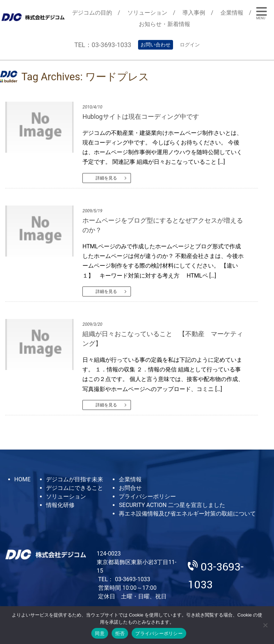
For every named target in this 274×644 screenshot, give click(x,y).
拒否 (120, 633)
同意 (100, 633)
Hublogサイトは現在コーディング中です (141, 117)
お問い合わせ (156, 45)
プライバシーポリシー (147, 496)
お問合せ (130, 488)
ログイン (190, 45)
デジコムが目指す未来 (75, 479)
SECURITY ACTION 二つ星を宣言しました (172, 505)
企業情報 (232, 13)
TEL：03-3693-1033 (103, 45)
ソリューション (147, 13)
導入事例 (194, 13)
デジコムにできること (75, 488)
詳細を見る (106, 178)
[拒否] (265, 625)
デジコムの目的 (92, 13)
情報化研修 (60, 505)
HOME (22, 479)
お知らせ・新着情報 (164, 24)
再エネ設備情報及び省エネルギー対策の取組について (187, 514)
